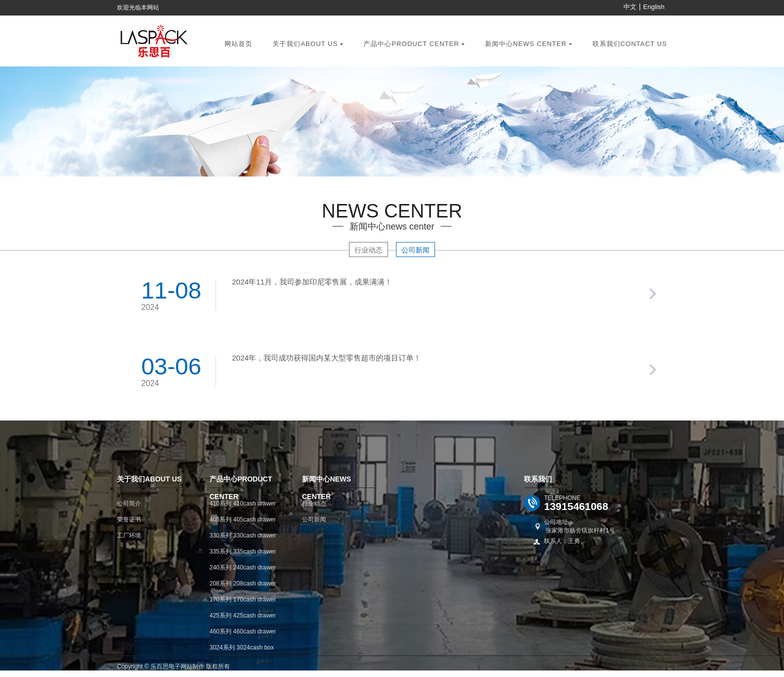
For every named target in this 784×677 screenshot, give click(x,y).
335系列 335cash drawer (243, 551)
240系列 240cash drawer (243, 567)
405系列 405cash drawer (243, 519)
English (654, 7)
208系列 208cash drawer (243, 583)
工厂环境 (129, 535)
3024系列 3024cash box (242, 647)
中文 (630, 7)
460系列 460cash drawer (243, 631)
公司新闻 (415, 250)
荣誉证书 (129, 519)
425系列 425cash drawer (243, 615)
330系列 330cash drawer (243, 535)
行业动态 (368, 250)
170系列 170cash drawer (243, 599)
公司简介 (129, 503)
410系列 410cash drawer (243, 503)
